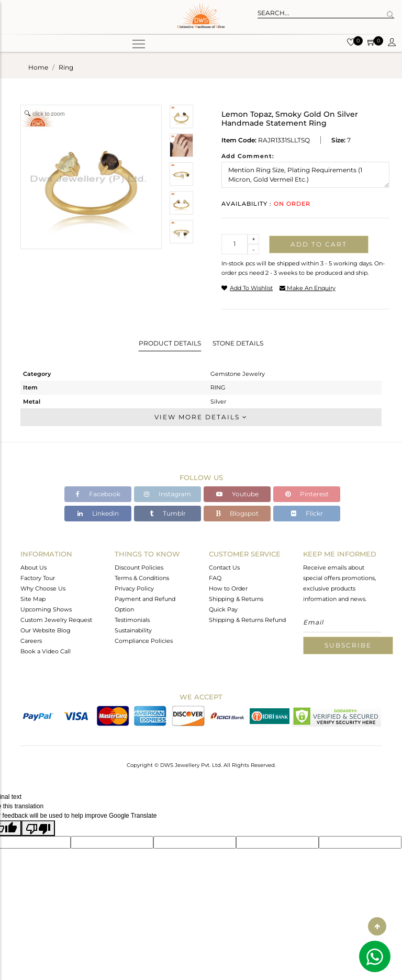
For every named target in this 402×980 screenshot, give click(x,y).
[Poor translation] (38, 828)
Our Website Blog (46, 630)
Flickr (307, 513)
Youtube (237, 494)
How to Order (228, 588)
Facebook (98, 494)
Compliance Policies (144, 641)
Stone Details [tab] (238, 343)
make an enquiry (308, 288)
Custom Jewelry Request (56, 620)
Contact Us (224, 567)
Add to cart (319, 244)
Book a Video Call (46, 651)
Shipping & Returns (236, 599)
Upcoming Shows (46, 609)
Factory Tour (38, 578)
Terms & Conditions (142, 578)
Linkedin (98, 513)
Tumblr (168, 513)
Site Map (33, 599)
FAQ (215, 578)
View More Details (201, 417)
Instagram (167, 494)
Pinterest (307, 494)
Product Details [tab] (170, 343)
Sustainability (133, 630)
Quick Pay (223, 609)
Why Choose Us (43, 588)
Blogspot (237, 513)
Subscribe (348, 645)
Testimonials (132, 620)
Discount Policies (139, 567)
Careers (31, 641)
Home (38, 67)
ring (66, 67)
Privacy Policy (134, 588)
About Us (33, 567)
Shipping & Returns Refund (247, 620)
